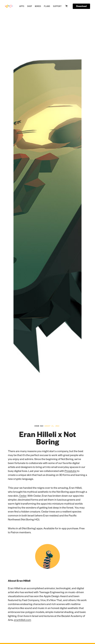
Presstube (71, 471)
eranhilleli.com (23, 620)
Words (38, 6)
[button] (68, 6)
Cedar (23, 496)
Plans (47, 6)
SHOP (30, 6)
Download (81, 6)
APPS (22, 6)
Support (57, 6)
